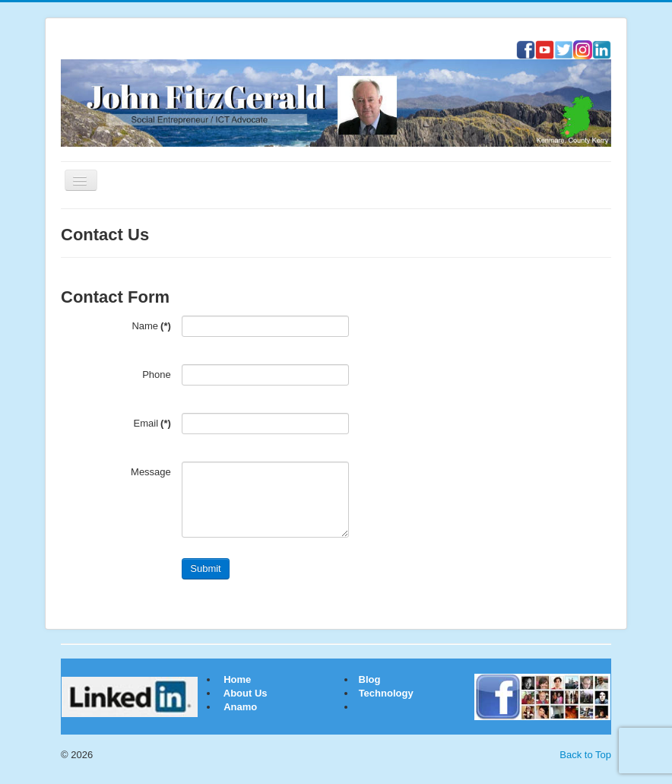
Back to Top (585, 755)
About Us (246, 693)
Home (237, 679)
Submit (205, 568)
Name (151, 326)
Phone (157, 375)
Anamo (240, 707)
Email (152, 423)
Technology (386, 693)
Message (151, 472)
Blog (368, 679)
